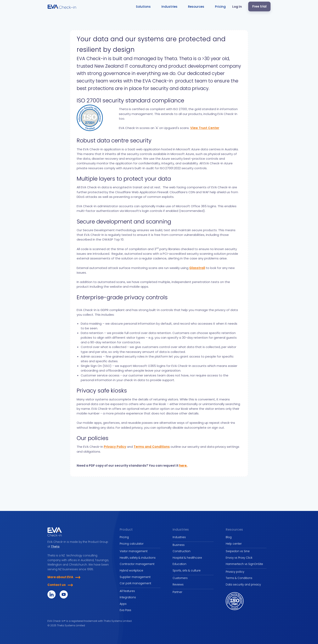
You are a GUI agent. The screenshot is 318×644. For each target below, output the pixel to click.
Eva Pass (125, 610)
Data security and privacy (243, 585)
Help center (234, 544)
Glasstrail (197, 268)
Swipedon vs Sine (238, 551)
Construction (182, 551)
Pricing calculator (132, 544)
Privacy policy (235, 572)
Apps (123, 604)
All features (127, 591)
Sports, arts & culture (187, 571)
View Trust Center (205, 128)
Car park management (135, 583)
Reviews (178, 585)
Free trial (259, 6)
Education (179, 564)
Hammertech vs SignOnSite (244, 564)
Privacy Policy (115, 447)
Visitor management (134, 551)
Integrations (128, 597)
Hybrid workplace (131, 571)
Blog (229, 537)
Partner (177, 592)
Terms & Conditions (239, 578)
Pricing (124, 537)
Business (179, 545)
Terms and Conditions (152, 447)
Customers (180, 578)
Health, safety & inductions (138, 558)
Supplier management (135, 577)
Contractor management (137, 564)
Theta (55, 547)
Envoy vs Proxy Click (239, 558)
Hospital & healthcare (187, 558)
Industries (179, 537)
